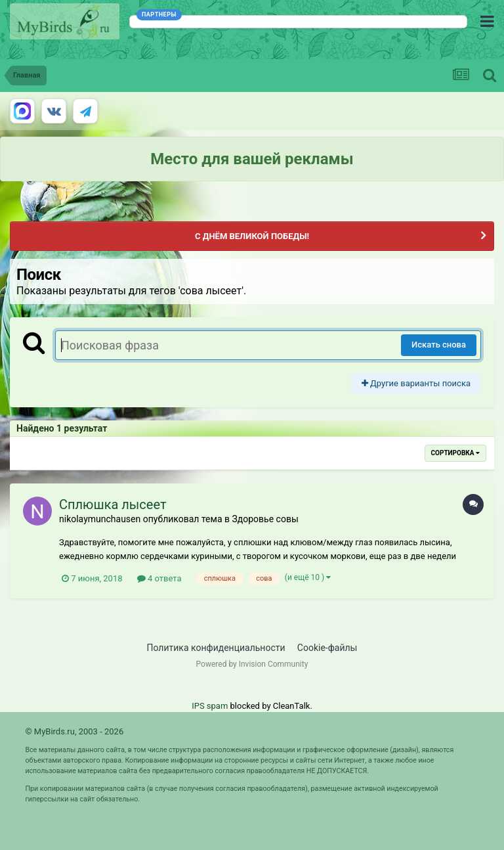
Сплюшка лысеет (113, 504)
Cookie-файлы (327, 648)
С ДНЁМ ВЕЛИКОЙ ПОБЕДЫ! (252, 236)
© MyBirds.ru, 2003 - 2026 (74, 731)
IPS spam (210, 706)
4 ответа (159, 578)
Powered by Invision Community (252, 664)
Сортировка (455, 453)
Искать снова (439, 345)
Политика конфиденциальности (216, 648)
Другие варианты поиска (416, 383)
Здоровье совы (265, 519)
